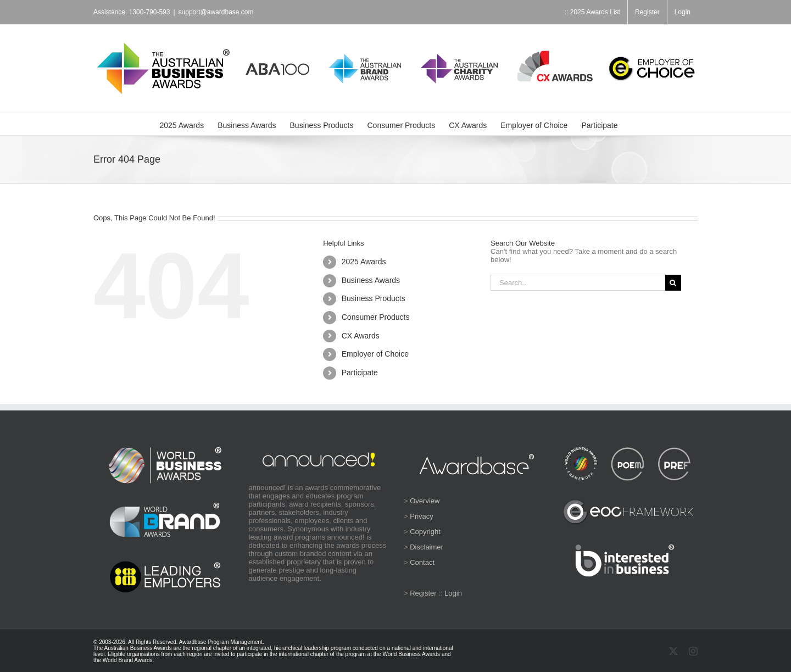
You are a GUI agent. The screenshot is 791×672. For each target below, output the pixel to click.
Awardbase (193, 642)
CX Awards (361, 336)
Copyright (425, 532)
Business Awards (371, 280)
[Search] (673, 283)
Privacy (422, 516)
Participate (360, 373)
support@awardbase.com (216, 12)
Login (453, 593)
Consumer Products (376, 317)
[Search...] (578, 283)
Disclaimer (427, 547)
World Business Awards (411, 654)
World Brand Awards (128, 660)
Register (423, 593)
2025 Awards (364, 262)
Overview (425, 501)
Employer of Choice (375, 354)
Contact (422, 562)
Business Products (374, 298)
